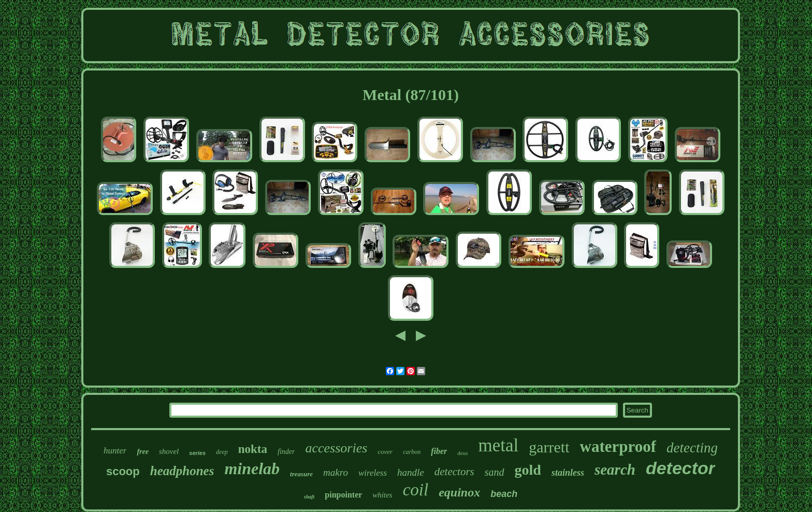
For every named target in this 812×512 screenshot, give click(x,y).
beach (504, 494)
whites (382, 495)
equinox (459, 492)
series (197, 453)
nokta (253, 449)
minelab (252, 468)
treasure (301, 474)
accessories (336, 448)
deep (222, 452)
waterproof (618, 446)
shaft (309, 497)
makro (336, 472)
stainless (568, 473)
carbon (412, 452)
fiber (439, 451)
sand (495, 472)
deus (462, 453)
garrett (549, 447)
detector (680, 468)
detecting (692, 448)
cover (385, 452)
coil (416, 490)
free (143, 452)
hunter (115, 451)
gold (528, 470)
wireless (373, 473)
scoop (123, 471)
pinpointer (343, 495)
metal (498, 445)
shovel (169, 451)
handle (411, 472)
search (615, 470)
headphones (182, 471)
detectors (454, 472)
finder (286, 452)
